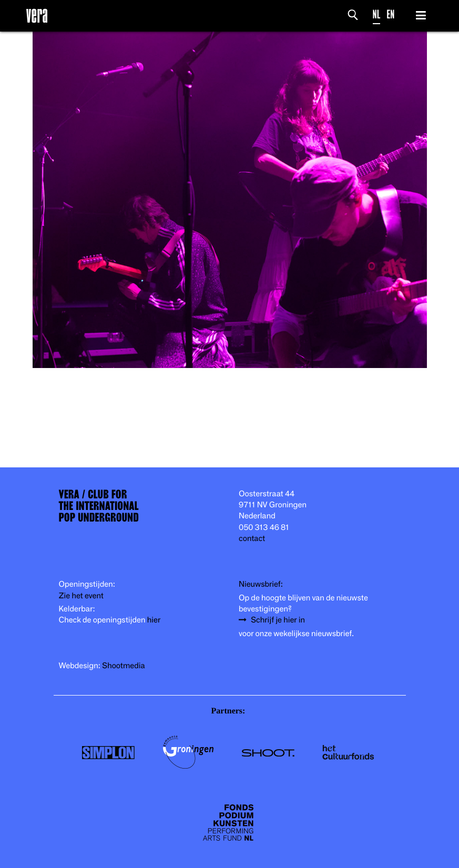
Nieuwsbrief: (261, 584)
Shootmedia (124, 666)
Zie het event (81, 596)
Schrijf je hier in (278, 620)
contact (252, 539)
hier (154, 620)
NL (377, 14)
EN (390, 14)
